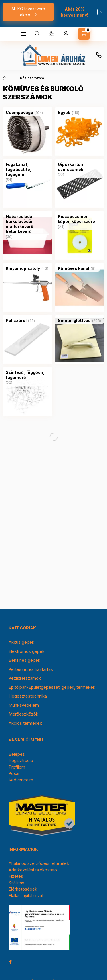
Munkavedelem (24, 705)
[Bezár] (101, 12)
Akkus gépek (21, 642)
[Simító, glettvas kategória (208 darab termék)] (74, 321)
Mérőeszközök (23, 714)
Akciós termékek (25, 723)
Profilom (17, 767)
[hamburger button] (23, 34)
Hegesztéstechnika (28, 696)
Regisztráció (21, 760)
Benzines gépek (24, 660)
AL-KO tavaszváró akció (28, 12)
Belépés (17, 754)
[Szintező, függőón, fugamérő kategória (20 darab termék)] (28, 375)
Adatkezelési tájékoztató (33, 870)
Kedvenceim (21, 780)
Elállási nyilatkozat (26, 896)
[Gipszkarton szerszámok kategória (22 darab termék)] (80, 167)
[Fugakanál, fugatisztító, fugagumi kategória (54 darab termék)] (28, 169)
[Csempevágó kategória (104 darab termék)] (19, 113)
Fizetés (16, 876)
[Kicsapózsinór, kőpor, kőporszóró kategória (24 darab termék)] (80, 219)
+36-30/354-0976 (99, 55)
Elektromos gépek (27, 651)
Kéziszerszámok (25, 678)
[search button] (37, 34)
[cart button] (84, 34)
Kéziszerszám (32, 78)
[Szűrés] (52, 34)
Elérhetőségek (23, 889)
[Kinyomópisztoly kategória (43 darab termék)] (23, 268)
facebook (10, 962)
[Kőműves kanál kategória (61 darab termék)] (74, 268)
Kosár (14, 773)
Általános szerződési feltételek (39, 863)
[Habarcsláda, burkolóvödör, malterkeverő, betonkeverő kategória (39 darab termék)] (28, 224)
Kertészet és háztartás (31, 669)
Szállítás (16, 883)
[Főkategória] (5, 78)
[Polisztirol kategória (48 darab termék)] (16, 321)
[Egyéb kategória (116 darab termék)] (64, 113)
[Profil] (66, 34)
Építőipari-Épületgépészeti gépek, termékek (52, 687)
